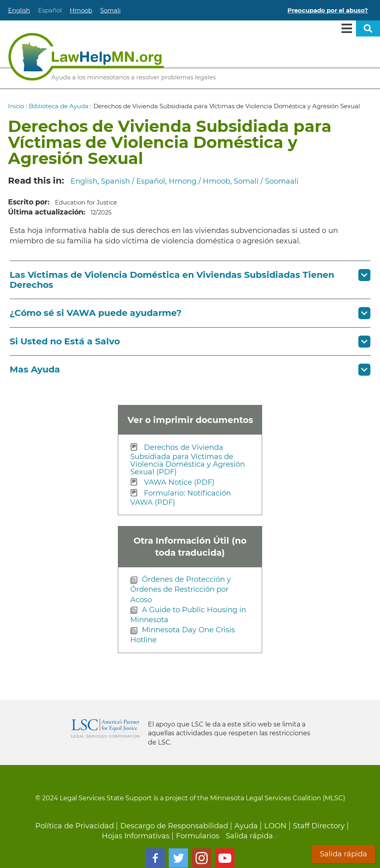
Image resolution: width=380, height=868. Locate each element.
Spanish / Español (133, 181)
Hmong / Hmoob (199, 181)
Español (50, 10)
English (19, 10)
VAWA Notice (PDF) (179, 482)
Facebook (155, 858)
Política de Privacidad (75, 826)
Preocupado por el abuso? (328, 10)
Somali (110, 10)
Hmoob (81, 10)
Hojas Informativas (136, 836)
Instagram (202, 858)
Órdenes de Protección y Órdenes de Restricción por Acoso (181, 589)
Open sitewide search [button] (368, 28)
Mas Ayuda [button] (35, 369)
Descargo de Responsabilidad (174, 826)
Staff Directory (319, 826)
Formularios (198, 836)
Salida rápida (252, 836)
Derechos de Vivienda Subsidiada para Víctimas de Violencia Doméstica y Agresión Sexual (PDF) (188, 459)
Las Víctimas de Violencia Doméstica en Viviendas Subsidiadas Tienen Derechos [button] (172, 280)
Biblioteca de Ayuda (59, 106)
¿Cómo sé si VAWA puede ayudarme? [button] (96, 313)
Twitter (178, 858)
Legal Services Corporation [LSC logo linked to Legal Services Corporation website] (105, 728)
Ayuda (246, 826)
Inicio (16, 106)
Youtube (225, 858)
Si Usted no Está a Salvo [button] (65, 341)
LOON (275, 826)
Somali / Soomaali (266, 181)
